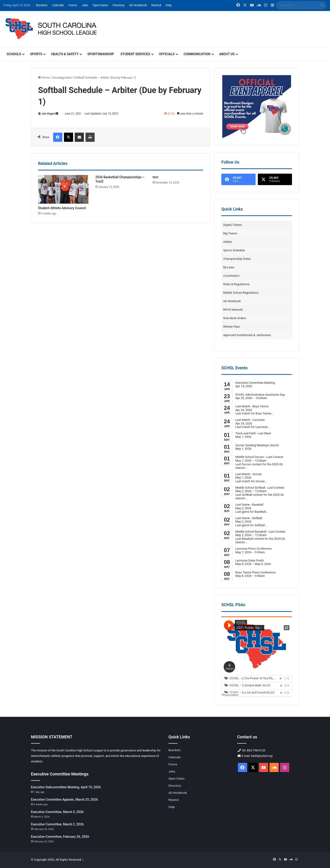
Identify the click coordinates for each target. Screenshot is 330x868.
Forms (73, 5)
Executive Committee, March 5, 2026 (57, 812)
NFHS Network (233, 310)
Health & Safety (65, 54)
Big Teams (230, 233)
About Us (227, 54)
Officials (167, 54)
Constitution (231, 276)
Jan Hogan (48, 114)
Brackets (42, 5)
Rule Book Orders (235, 318)
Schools (14, 54)
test (155, 177)
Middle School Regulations (241, 293)
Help (169, 5)
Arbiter (228, 242)
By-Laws (229, 267)
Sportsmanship (101, 54)
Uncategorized (62, 78)
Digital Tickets (233, 225)
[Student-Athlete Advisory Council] (63, 189)
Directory (119, 5)
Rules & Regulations (236, 284)
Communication (197, 54)
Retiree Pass (231, 327)
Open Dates (100, 5)
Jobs (85, 5)
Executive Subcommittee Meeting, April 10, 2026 (66, 787)
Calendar (58, 5)
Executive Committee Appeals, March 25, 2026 (64, 800)
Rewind (156, 5)
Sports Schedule (234, 250)
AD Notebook (138, 5)
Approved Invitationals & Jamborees (247, 335)
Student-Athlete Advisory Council (62, 208)
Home (44, 78)
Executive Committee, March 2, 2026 (57, 824)
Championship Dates (237, 259)
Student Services (135, 54)
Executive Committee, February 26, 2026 (60, 837)
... (272, 413)
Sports (36, 54)
